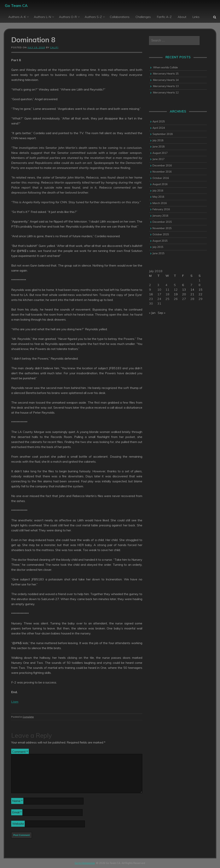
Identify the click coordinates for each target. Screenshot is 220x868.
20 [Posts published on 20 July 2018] (184, 294)
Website (18, 824)
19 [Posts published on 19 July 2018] (176, 294)
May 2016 (158, 197)
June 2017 (159, 159)
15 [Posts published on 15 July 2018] (200, 290)
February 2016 (161, 209)
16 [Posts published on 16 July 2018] (151, 294)
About (182, 17)
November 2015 (162, 228)
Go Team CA (16, 6)
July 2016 (158, 191)
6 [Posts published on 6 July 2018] (183, 285)
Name (17, 801)
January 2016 (160, 216)
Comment (20, 752)
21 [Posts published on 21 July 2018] (192, 294)
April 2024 (159, 128)
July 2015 (158, 247)
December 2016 (162, 165)
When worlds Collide (165, 67)
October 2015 (161, 234)
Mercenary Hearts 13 (166, 86)
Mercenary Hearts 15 (166, 74)
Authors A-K (17, 17)
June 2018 (159, 147)
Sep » (162, 313)
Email (17, 812)
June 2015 (159, 253)
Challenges (143, 17)
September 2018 (163, 134)
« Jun (152, 313)
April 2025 (159, 121)
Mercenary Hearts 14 (166, 80)
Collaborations (120, 17)
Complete (28, 717)
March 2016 (160, 203)
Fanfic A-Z (164, 17)
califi (54, 47)
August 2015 (160, 241)
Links (196, 17)
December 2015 (162, 222)
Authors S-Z (93, 17)
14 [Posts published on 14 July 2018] (192, 290)
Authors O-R (68, 17)
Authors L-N (42, 17)
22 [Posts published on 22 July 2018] (200, 294)
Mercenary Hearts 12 (166, 92)
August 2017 (160, 153)
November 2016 (162, 172)
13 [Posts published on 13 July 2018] (184, 290)
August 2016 (160, 184)
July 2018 (158, 140)
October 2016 (161, 178)
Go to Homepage (85, 863)
